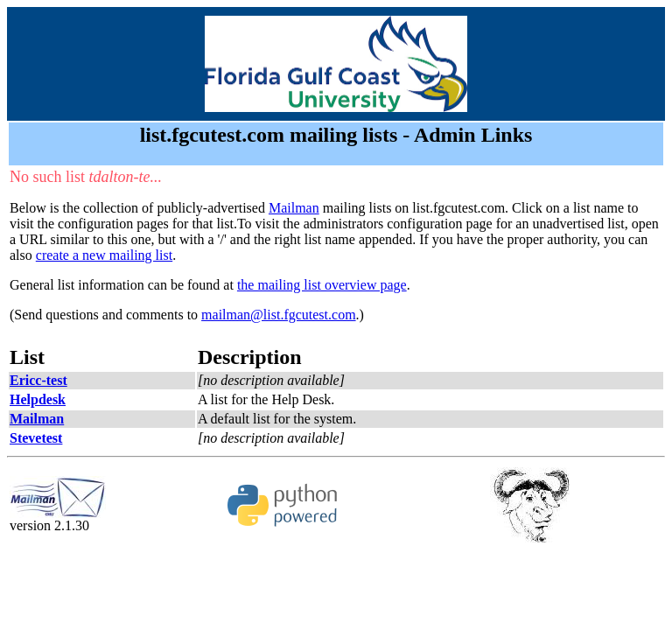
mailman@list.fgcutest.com (278, 315)
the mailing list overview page (322, 285)
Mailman (294, 208)
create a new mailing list (104, 255)
